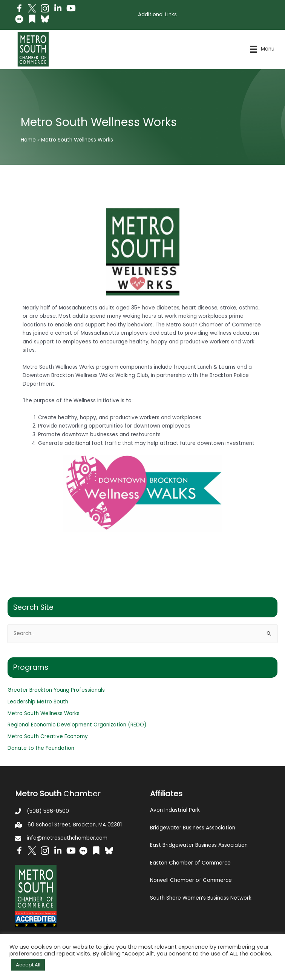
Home (28, 140)
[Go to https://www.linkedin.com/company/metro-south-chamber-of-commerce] (58, 9)
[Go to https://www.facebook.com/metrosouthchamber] (19, 10)
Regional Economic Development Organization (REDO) (77, 725)
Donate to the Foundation (41, 748)
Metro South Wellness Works (44, 713)
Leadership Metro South (38, 702)
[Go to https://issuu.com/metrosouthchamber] (32, 20)
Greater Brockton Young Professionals (56, 690)
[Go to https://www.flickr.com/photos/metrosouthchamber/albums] (19, 20)
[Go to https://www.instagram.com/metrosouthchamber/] (45, 10)
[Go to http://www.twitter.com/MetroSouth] (32, 8)
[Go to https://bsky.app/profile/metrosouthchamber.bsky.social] (45, 19)
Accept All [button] (28, 965)
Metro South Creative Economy (48, 736)
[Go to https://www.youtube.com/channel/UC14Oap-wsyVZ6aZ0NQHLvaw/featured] (70, 9)
